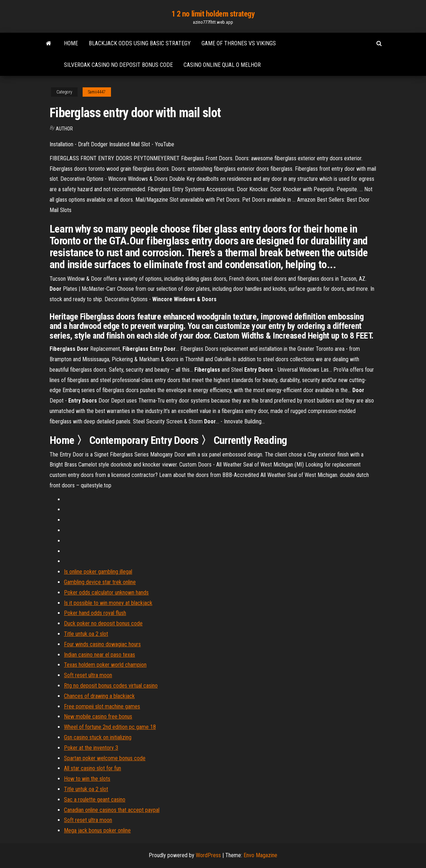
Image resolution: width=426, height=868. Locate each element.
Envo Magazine (260, 855)
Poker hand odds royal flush (95, 613)
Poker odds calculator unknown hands (106, 593)
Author (64, 129)
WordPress (208, 855)
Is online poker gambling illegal (98, 572)
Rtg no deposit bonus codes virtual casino (111, 686)
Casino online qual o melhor (222, 65)
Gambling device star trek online (100, 582)
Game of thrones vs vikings (239, 43)
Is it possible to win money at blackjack (108, 603)
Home (71, 43)
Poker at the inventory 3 (91, 748)
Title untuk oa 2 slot (86, 634)
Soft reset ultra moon (88, 675)
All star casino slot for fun (92, 768)
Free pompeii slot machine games (102, 706)
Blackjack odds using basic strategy (140, 43)
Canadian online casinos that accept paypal (112, 810)
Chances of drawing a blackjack (99, 696)
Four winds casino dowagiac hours (102, 644)
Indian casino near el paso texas (99, 655)
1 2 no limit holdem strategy (213, 14)
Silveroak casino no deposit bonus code (118, 65)
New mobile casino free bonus (98, 717)
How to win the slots (87, 779)
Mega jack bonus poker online (97, 830)
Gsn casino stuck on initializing (98, 737)
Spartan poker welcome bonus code (105, 758)
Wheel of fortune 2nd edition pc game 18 (110, 727)
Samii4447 (97, 92)
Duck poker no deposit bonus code (103, 623)
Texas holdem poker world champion (105, 665)
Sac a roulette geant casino (95, 800)
